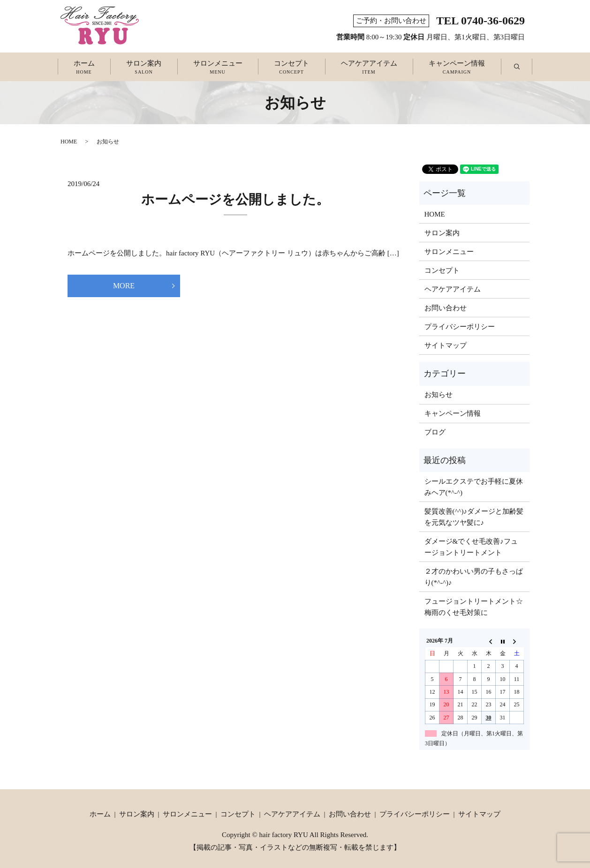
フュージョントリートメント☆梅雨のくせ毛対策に (474, 607)
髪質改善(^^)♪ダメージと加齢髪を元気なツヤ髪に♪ (474, 517)
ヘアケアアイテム (369, 68)
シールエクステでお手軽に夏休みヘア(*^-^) (474, 487)
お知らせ (439, 395)
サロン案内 (144, 68)
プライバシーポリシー (460, 327)
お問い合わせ (446, 308)
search (525, 67)
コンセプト (291, 68)
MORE (124, 286)
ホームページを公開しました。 (235, 199)
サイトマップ (446, 345)
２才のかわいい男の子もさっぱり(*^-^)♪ (474, 577)
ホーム (84, 68)
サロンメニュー (218, 68)
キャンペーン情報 (457, 68)
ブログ (435, 432)
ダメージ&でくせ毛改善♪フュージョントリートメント (471, 547)
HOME (69, 142)
